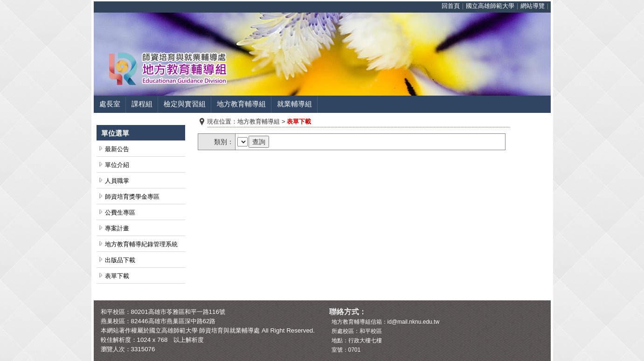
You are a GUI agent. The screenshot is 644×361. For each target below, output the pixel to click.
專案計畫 (117, 228)
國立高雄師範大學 (490, 6)
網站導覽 (533, 6)
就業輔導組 (294, 104)
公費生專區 (120, 212)
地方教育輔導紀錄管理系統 (141, 244)
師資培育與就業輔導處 (229, 330)
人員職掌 (117, 181)
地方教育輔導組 (241, 104)
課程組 (142, 104)
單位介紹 (117, 165)
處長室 (110, 104)
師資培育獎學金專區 (132, 197)
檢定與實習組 (185, 104)
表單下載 (117, 276)
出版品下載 (120, 260)
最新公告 (117, 149)
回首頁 (451, 6)
